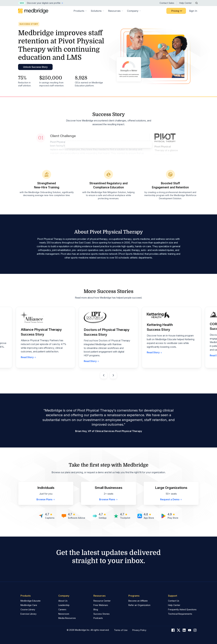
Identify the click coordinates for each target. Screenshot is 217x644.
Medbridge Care (29, 605)
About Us (63, 601)
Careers (62, 609)
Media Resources (67, 618)
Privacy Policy (139, 630)
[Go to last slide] (104, 375)
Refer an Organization (139, 605)
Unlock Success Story (35, 67)
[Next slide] (113, 375)
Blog (96, 609)
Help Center (185, 3)
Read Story (29, 357)
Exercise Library (28, 614)
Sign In (193, 11)
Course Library (28, 609)
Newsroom (64, 614)
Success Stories (101, 614)
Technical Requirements (180, 614)
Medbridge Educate (31, 601)
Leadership (64, 605)
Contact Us (174, 601)
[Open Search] (197, 3)
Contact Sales (167, 3)
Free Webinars (101, 605)
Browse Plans (46, 499)
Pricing (177, 11)
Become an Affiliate (138, 601)
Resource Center (102, 601)
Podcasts (98, 618)
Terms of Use (121, 630)
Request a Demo (171, 499)
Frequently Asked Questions (182, 609)
